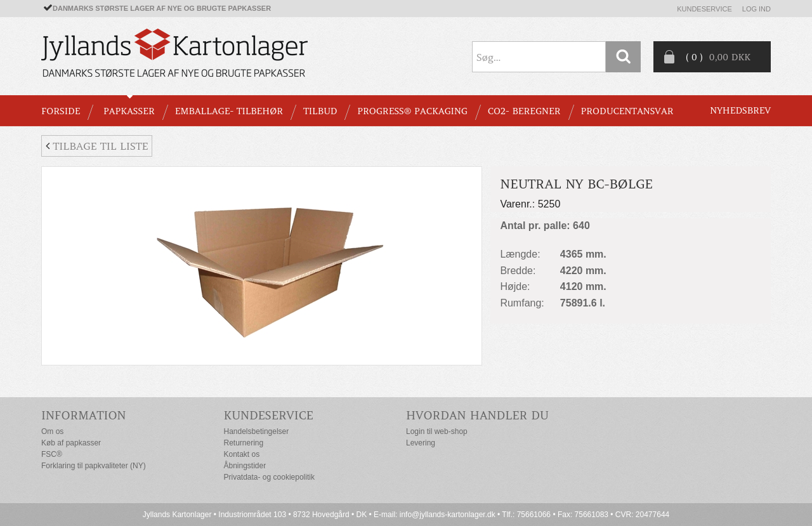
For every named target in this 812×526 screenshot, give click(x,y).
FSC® (52, 454)
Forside (61, 111)
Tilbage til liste (97, 146)
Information (84, 415)
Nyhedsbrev (740, 110)
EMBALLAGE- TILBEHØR (229, 111)
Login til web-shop (437, 431)
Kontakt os (242, 454)
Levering (421, 443)
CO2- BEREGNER (524, 111)
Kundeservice (704, 9)
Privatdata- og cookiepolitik (269, 477)
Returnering (244, 443)
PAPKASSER (129, 111)
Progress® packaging (412, 111)
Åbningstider (245, 466)
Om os (52, 431)
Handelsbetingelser (257, 431)
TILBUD (320, 111)
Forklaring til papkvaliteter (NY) (94, 466)
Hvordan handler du (477, 415)
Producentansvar (627, 111)
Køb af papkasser (71, 443)
